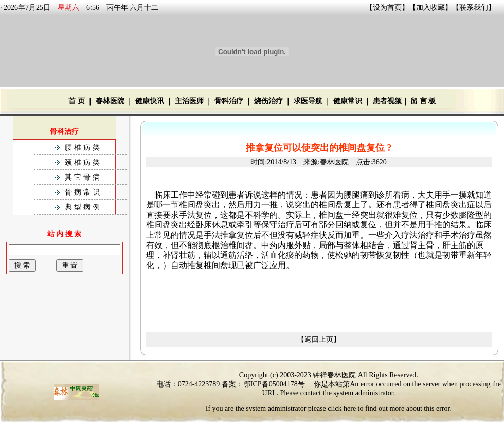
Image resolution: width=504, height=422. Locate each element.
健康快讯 (150, 101)
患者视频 (387, 101)
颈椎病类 (83, 162)
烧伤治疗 (268, 101)
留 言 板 (423, 101)
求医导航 (308, 101)
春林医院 (110, 101)
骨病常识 (83, 192)
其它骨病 (83, 177)
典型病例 (83, 207)
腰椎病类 (83, 147)
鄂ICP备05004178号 (274, 384)
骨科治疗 (229, 101)
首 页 (77, 101)
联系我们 (474, 7)
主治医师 (189, 101)
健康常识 (348, 101)
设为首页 (387, 7)
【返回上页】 (319, 339)
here (350, 408)
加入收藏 (430, 7)
